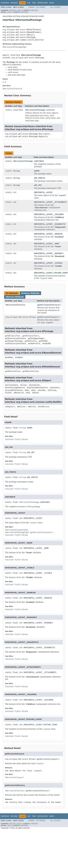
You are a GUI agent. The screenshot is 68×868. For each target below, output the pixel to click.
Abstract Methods (15, 297)
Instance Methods (30, 293)
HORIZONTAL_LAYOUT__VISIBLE (48, 263)
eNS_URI (38, 185)
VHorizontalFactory (15, 305)
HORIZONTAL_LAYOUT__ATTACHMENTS (50, 202)
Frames (32, 7)
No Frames (41, 7)
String (16, 171)
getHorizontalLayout (48, 317)
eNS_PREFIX (40, 178)
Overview (5, 3)
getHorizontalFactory (48, 305)
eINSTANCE (39, 161)
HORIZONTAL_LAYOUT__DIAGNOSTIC (50, 224)
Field (19, 10)
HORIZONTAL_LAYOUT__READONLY (49, 253)
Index (52, 3)
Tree (34, 3)
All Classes (55, 7)
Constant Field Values (17, 439)
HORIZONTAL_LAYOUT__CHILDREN (49, 214)
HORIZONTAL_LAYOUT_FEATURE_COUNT (51, 273)
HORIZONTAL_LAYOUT (43, 192)
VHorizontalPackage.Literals (40, 110)
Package (14, 3)
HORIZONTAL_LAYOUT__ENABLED (48, 234)
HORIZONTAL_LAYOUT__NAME (47, 244)
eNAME (37, 171)
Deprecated (43, 3)
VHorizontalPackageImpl (15, 47)
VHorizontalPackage (23, 161)
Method (35, 10)
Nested (12, 10)
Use (29, 3)
